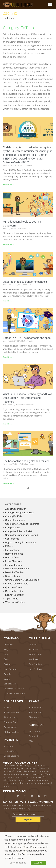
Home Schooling (14, 554)
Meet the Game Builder (17, 569)
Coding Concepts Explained (20, 513)
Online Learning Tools (17, 584)
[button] (50, 5)
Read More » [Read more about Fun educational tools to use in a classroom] (8, 244)
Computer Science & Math (19, 531)
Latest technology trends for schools (25, 282)
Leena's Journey (14, 565)
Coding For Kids (14, 516)
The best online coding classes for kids (26, 461)
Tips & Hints (12, 599)
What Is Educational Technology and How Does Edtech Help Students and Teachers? (27, 398)
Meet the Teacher (15, 572)
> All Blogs (9, 18)
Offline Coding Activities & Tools (22, 580)
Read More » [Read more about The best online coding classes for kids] (8, 483)
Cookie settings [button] (18, 863)
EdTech (9, 546)
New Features (13, 576)
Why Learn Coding (15, 602)
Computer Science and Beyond (22, 535)
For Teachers (12, 550)
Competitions (13, 528)
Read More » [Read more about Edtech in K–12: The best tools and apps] (8, 357)
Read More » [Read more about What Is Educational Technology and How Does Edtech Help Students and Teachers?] (8, 424)
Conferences (12, 539)
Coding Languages (15, 520)
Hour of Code (12, 558)
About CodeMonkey (16, 509)
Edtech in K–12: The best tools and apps (27, 338)
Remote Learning (14, 591)
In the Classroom (14, 561)
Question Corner (14, 587)
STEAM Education (15, 595)
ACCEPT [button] (38, 863)
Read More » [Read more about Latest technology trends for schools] (8, 301)
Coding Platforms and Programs (22, 524)
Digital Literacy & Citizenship (21, 543)
